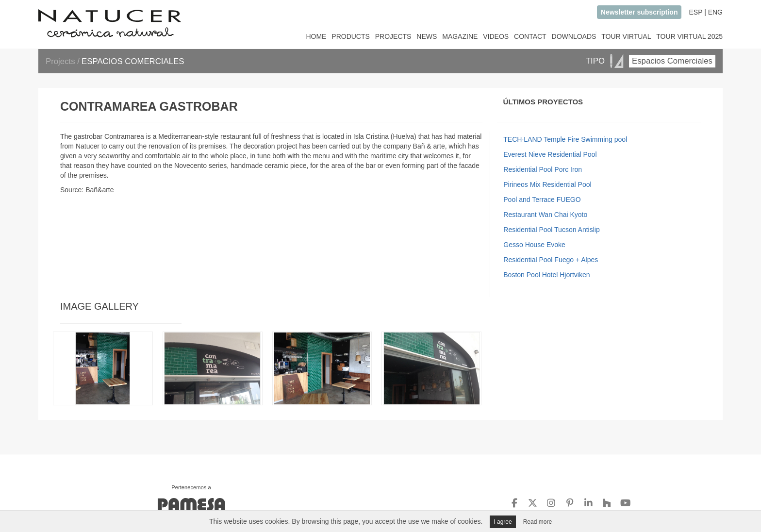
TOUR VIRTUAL (626, 36)
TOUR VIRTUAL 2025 (689, 36)
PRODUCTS (351, 36)
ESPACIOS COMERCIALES (133, 61)
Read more (538, 522)
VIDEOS (496, 36)
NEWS (427, 36)
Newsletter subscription (639, 12)
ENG (715, 12)
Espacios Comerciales (672, 61)
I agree (503, 522)
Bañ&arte (99, 190)
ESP (695, 12)
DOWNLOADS (574, 36)
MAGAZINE (460, 36)
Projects (61, 61)
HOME (316, 36)
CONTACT (530, 36)
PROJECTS (393, 36)
